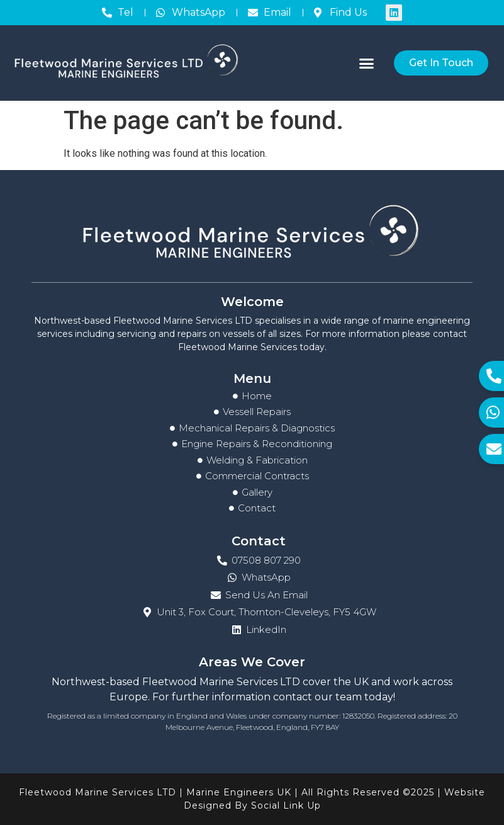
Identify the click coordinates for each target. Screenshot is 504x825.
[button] (366, 63)
